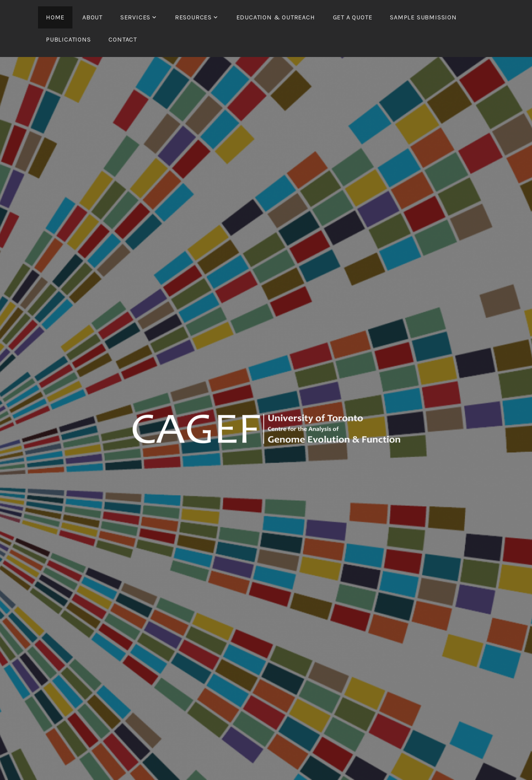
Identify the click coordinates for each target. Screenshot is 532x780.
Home (55, 17)
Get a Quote (353, 17)
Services (135, 17)
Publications (68, 39)
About (92, 17)
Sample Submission (423, 17)
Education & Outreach (276, 17)
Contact (123, 39)
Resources (193, 17)
